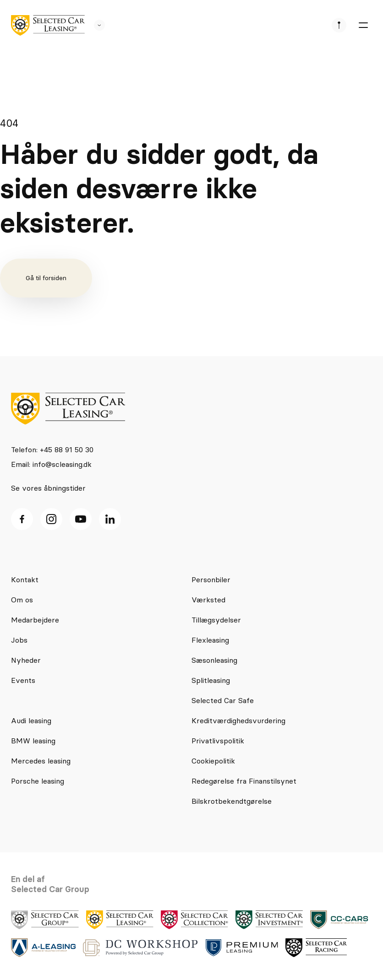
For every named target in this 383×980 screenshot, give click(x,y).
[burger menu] (363, 25)
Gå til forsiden (46, 278)
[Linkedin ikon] (110, 519)
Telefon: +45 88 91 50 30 (52, 449)
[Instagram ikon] (51, 519)
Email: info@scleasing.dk (51, 464)
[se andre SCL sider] (95, 25)
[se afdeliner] (339, 25)
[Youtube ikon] (81, 519)
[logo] (48, 25)
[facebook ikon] (22, 519)
